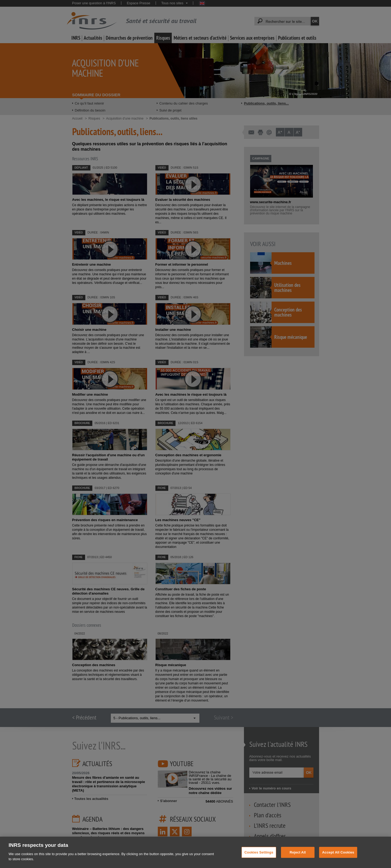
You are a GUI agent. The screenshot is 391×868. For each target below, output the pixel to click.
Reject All (298, 862)
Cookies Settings (259, 862)
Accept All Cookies (338, 862)
